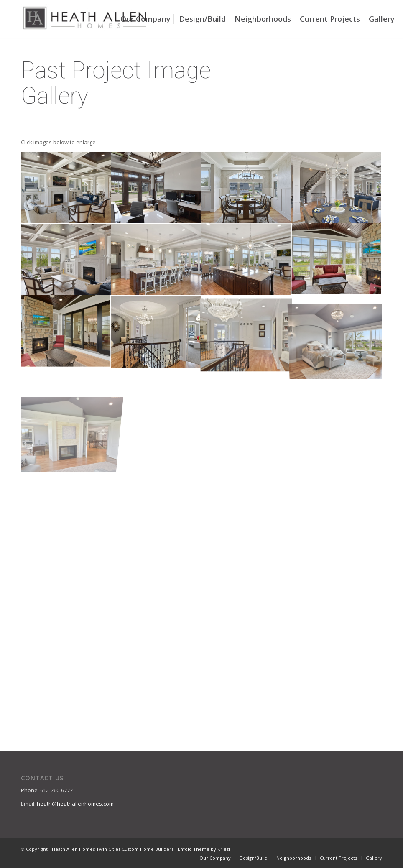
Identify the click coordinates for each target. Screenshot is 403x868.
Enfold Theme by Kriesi (204, 849)
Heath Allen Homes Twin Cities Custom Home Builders (113, 849)
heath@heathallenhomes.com (75, 804)
